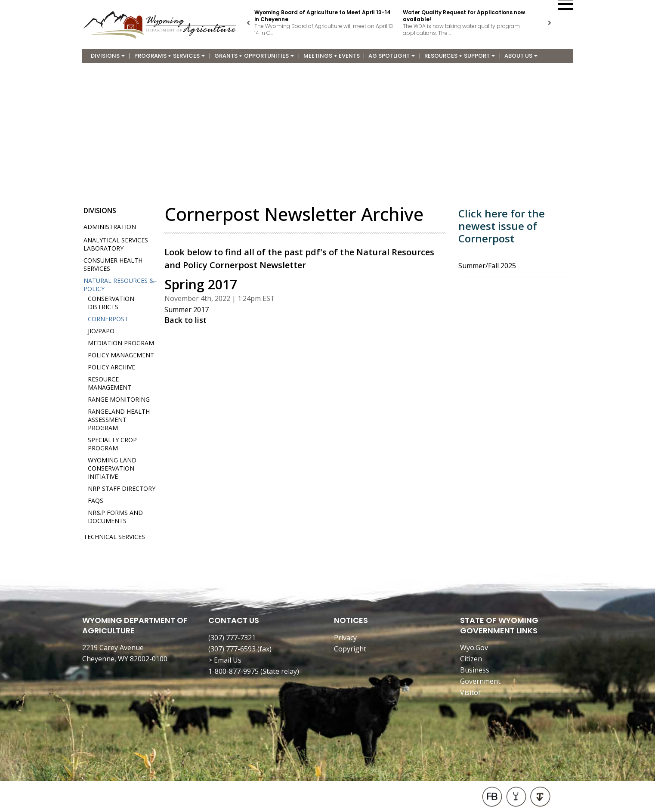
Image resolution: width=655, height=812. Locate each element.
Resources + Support (460, 56)
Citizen (471, 659)
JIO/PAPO (101, 331)
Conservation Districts (111, 303)
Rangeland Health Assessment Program (119, 420)
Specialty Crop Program (112, 444)
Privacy (345, 638)
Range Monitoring (119, 399)
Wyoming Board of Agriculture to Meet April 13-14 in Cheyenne (323, 16)
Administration (110, 227)
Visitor (471, 692)
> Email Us (225, 660)
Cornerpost (108, 319)
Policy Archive (111, 367)
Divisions (108, 56)
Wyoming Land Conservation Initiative (112, 468)
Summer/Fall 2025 (487, 266)
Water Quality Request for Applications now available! (464, 16)
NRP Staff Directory (122, 488)
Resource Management (110, 383)
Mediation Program (121, 343)
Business (475, 670)
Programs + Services (170, 56)
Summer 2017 (187, 310)
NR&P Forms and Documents (115, 517)
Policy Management (121, 355)
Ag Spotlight (392, 56)
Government (480, 681)
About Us (521, 56)
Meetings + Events (332, 56)
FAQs (96, 501)
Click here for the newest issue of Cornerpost (502, 226)
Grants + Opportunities (254, 56)
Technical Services (114, 537)
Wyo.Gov (474, 648)
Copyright (350, 649)
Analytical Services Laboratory (116, 244)
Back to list (185, 320)
